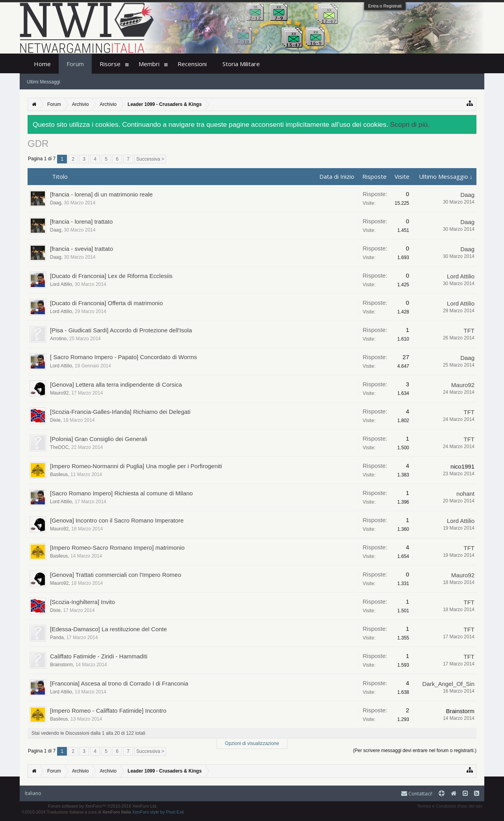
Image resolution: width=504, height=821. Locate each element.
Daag (56, 203)
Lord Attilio (61, 284)
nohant (465, 494)
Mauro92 (59, 393)
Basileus (59, 474)
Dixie (55, 420)
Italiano (33, 793)
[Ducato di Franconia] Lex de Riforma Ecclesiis (111, 276)
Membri (149, 64)
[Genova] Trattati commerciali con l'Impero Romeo (116, 575)
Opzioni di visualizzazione (252, 743)
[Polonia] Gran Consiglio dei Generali (99, 439)
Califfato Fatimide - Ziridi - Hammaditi (99, 656)
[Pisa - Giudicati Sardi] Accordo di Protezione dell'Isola (121, 330)
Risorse (110, 64)
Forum (75, 64)
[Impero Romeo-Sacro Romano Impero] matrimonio (117, 548)
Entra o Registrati (385, 6)
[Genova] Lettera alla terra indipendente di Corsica (116, 385)
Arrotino (58, 339)
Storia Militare (241, 64)
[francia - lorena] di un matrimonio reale (101, 194)
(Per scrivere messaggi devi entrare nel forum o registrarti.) (415, 751)
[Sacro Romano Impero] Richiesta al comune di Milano (121, 493)
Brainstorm (61, 665)
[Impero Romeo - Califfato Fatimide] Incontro (108, 711)
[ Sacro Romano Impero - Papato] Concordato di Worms (123, 357)
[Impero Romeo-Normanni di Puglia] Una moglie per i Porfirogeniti (136, 466)
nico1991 (462, 466)
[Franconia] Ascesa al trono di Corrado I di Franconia (119, 683)
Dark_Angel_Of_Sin (448, 684)
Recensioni (192, 64)
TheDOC (59, 447)
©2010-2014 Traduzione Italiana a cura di (76, 812)
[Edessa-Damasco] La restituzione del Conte (108, 629)
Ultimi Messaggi (44, 82)
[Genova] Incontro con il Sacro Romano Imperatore (117, 520)
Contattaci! (417, 794)
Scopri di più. (410, 124)
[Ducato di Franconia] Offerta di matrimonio (107, 303)
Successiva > (150, 159)
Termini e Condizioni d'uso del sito (450, 806)
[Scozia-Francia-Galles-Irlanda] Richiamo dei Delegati (120, 412)
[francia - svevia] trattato (82, 249)
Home (42, 64)
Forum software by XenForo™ (103, 806)
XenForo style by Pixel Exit (158, 812)
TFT (469, 331)
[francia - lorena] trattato (81, 221)
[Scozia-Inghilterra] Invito (82, 602)
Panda (57, 638)
